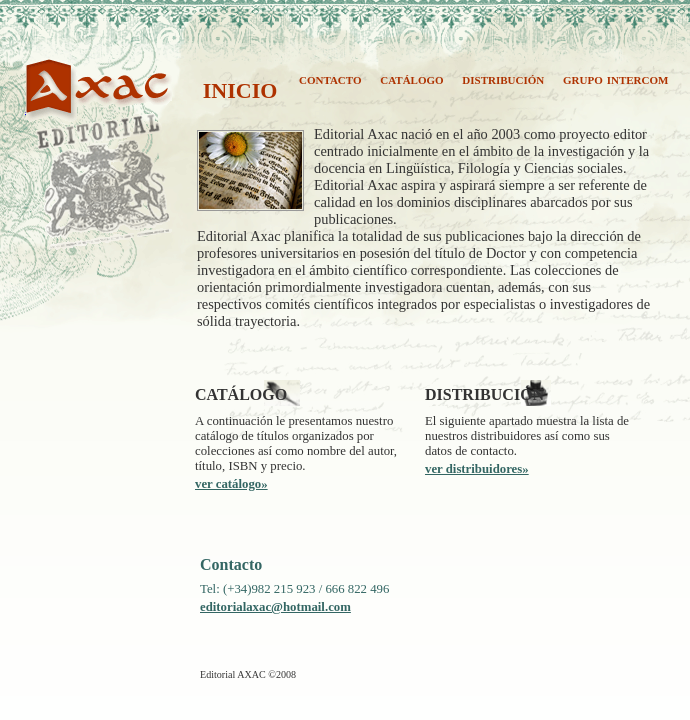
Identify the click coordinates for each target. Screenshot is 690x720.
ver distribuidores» (477, 469)
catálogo (411, 78)
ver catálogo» (231, 484)
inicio (240, 87)
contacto (330, 78)
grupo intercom (615, 78)
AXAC (47, 107)
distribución (503, 78)
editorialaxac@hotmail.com (275, 607)
